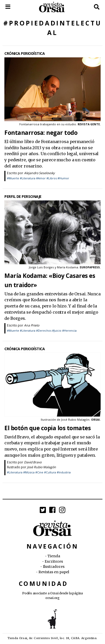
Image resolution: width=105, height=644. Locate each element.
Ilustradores (54, 567)
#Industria (64, 472)
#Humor (63, 178)
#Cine (39, 472)
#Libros (52, 178)
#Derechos (44, 330)
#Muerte (13, 178)
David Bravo (33, 462)
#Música (29, 472)
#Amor (41, 178)
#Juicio (57, 330)
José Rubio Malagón (42, 467)
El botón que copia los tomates (47, 428)
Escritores (54, 562)
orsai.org (52, 598)
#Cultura (50, 472)
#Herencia (69, 330)
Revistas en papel (54, 572)
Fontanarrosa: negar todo (41, 133)
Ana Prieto (32, 325)
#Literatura (28, 178)
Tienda (54, 556)
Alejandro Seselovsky (39, 173)
